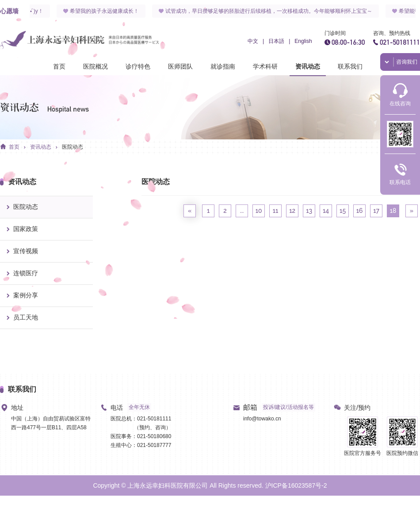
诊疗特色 (138, 66)
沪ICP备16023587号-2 (296, 485)
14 (326, 211)
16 (360, 211)
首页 (59, 66)
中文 (253, 41)
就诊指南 (223, 66)
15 (343, 211)
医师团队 (180, 66)
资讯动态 (308, 66)
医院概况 (95, 66)
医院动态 (73, 147)
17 (376, 211)
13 (309, 211)
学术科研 (265, 66)
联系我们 (350, 66)
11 (276, 211)
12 (292, 211)
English (303, 41)
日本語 (276, 41)
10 (259, 211)
